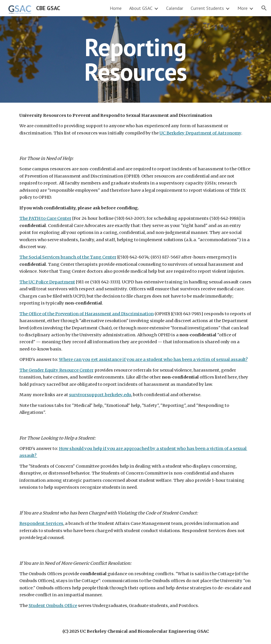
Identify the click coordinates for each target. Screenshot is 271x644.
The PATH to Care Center (45, 218)
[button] (264, 8)
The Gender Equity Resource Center (56, 370)
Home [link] (116, 8)
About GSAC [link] (141, 8)
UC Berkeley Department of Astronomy (200, 133)
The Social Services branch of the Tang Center (68, 257)
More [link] (243, 8)
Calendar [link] (175, 8)
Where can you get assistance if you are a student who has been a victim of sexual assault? (153, 359)
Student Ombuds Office (53, 606)
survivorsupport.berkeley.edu (100, 395)
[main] (135, 59)
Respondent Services (41, 523)
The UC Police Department (47, 282)
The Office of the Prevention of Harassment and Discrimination (87, 314)
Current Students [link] (207, 8)
